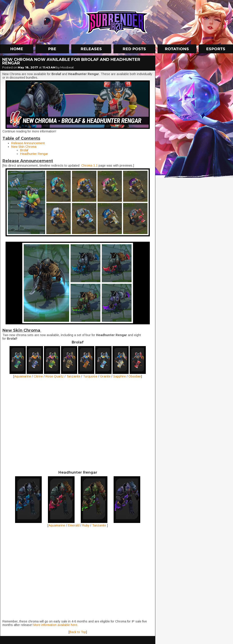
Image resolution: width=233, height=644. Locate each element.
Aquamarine (23, 376)
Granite (105, 376)
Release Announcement (28, 143)
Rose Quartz (55, 376)
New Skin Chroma (24, 147)
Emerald (74, 525)
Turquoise (90, 376)
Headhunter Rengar (34, 154)
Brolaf (24, 150)
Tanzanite (73, 376)
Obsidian (135, 376)
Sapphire (119, 376)
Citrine (38, 376)
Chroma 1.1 (89, 165)
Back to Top (78, 632)
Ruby (86, 525)
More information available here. (55, 625)
